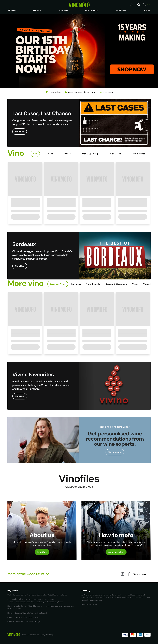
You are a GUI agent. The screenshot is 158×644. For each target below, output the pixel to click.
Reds (51, 154)
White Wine (63, 10)
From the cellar (93, 284)
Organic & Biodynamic (116, 284)
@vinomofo (139, 574)
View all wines (138, 154)
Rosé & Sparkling (90, 154)
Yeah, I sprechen (116, 552)
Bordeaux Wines (58, 284)
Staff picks (76, 284)
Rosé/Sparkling (92, 10)
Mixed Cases (121, 10)
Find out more (115, 452)
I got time (42, 552)
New (35, 154)
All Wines (12, 10)
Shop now (20, 132)
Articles (147, 10)
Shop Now (20, 266)
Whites (67, 154)
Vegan (135, 284)
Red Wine (37, 10)
